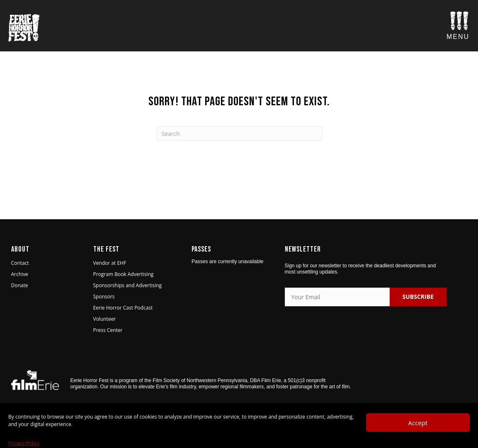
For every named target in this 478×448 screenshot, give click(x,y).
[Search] (239, 133)
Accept (418, 436)
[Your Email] (337, 297)
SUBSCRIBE (418, 297)
